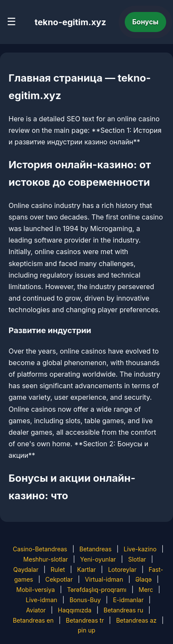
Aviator (36, 610)
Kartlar (87, 569)
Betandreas (95, 549)
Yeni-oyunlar (98, 559)
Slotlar (137, 559)
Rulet (58, 569)
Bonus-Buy (85, 600)
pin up (86, 630)
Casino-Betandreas (40, 549)
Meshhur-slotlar (46, 559)
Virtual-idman (104, 579)
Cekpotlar (59, 579)
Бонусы (146, 22)
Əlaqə (144, 579)
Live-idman (41, 600)
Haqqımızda (75, 610)
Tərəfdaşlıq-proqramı (97, 590)
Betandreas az (136, 620)
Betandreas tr (85, 620)
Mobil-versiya (35, 590)
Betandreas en (33, 620)
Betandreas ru (124, 610)
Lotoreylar (122, 569)
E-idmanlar (128, 600)
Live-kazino (140, 549)
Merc (146, 590)
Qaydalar (26, 569)
